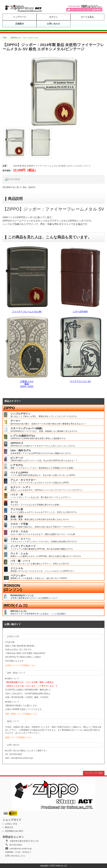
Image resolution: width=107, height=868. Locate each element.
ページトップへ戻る (94, 773)
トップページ (20, 17)
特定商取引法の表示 (14, 831)
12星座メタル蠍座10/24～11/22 (27, 384)
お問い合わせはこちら (15, 856)
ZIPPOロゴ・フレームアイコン (25, 38)
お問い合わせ (53, 24)
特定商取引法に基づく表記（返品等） (20, 187)
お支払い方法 (11, 824)
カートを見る (87, 17)
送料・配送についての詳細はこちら (21, 714)
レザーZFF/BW (80, 312)
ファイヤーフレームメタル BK (27, 312)
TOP (5, 38)
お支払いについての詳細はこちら (20, 665)
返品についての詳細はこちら (18, 737)
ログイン (53, 17)
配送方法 (9, 827)
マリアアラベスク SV (80, 381)
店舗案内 (20, 24)
